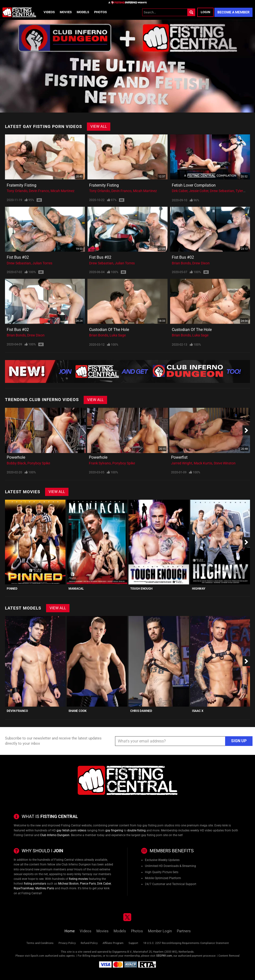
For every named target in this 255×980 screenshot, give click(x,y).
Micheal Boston (68, 884)
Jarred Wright (182, 463)
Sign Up (239, 741)
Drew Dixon (201, 263)
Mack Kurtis (203, 463)
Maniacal (76, 589)
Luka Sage (118, 335)
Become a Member (233, 12)
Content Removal (229, 956)
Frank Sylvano (100, 463)
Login (205, 12)
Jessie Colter (199, 191)
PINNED (12, 589)
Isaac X (198, 711)
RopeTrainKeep (24, 888)
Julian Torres (42, 263)
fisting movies (78, 879)
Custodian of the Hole (109, 330)
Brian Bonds (181, 263)
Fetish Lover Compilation (194, 185)
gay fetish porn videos (71, 830)
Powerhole (16, 457)
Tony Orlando (17, 191)
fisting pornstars (35, 884)
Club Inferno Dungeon (55, 835)
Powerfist (179, 457)
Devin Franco (39, 191)
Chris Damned (141, 711)
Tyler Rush (244, 191)
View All (99, 126)
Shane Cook (78, 711)
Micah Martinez (63, 191)
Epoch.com (37, 956)
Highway (199, 589)
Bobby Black (16, 463)
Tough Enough (141, 589)
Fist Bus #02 (18, 257)
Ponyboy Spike (39, 463)
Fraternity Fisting (22, 185)
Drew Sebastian (222, 191)
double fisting (136, 830)
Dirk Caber (180, 191)
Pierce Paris (88, 884)
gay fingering (114, 830)
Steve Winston (225, 463)
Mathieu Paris (45, 888)
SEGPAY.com (164, 956)
